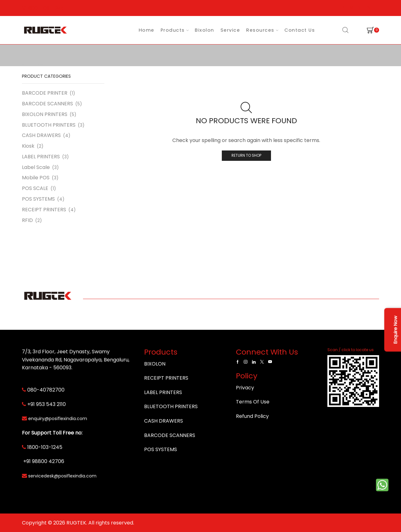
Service (230, 30)
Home (147, 30)
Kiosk (28, 146)
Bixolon (205, 30)
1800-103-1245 (45, 447)
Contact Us (300, 30)
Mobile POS (36, 178)
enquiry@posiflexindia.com (58, 419)
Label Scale (36, 167)
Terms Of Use (253, 402)
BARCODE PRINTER (45, 93)
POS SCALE (35, 188)
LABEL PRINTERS (41, 157)
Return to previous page (356, 56)
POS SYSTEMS (38, 199)
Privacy (245, 388)
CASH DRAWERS (41, 135)
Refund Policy (252, 416)
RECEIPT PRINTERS (44, 210)
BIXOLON (155, 364)
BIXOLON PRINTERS (45, 114)
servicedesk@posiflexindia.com (62, 476)
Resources (262, 30)
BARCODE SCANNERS (47, 104)
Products (175, 30)
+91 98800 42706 (44, 461)
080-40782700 (46, 390)
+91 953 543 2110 (47, 404)
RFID (27, 220)
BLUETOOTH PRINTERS (49, 125)
